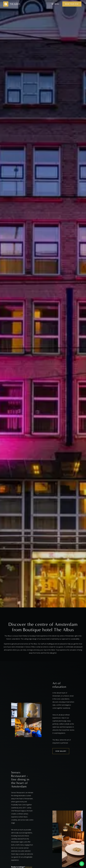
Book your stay (72, 4)
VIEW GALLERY (61, 751)
